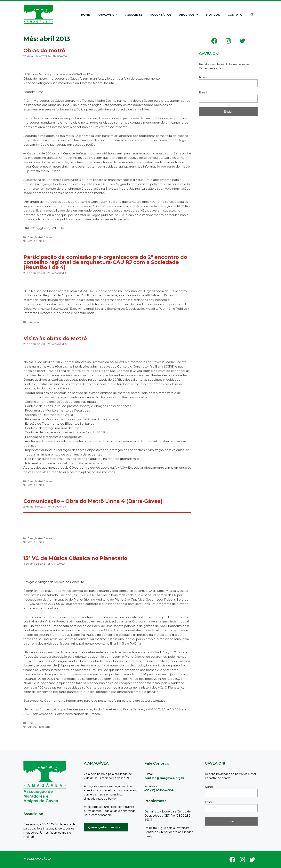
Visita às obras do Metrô (55, 338)
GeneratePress (40, 857)
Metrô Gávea (44, 237)
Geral (31, 237)
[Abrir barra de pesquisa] (252, 15)
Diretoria (33, 322)
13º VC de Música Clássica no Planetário (75, 558)
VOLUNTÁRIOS (161, 15)
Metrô (31, 241)
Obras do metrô (44, 50)
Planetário (44, 727)
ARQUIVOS (191, 15)
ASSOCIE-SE (134, 15)
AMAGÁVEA (110, 15)
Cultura (32, 727)
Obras (40, 241)
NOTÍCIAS (213, 15)
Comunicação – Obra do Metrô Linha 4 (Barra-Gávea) (93, 501)
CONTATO (235, 15)
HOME (85, 15)
